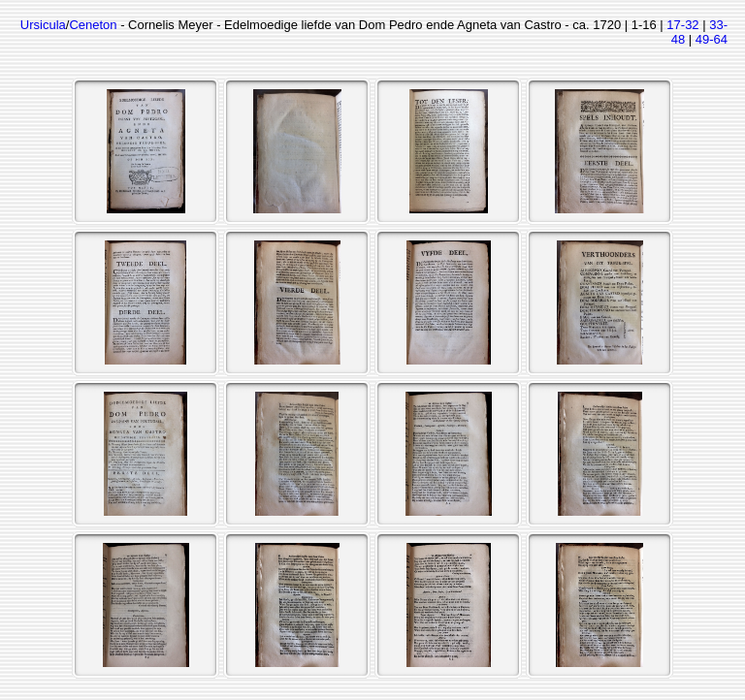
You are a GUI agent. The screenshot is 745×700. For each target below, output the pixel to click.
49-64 (712, 39)
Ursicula (43, 25)
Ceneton (93, 25)
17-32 (682, 25)
